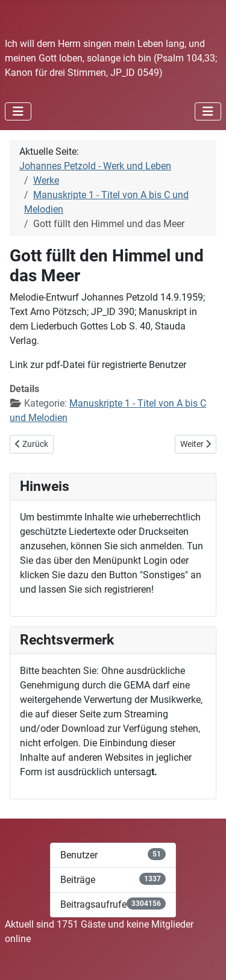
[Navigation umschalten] (18, 111)
